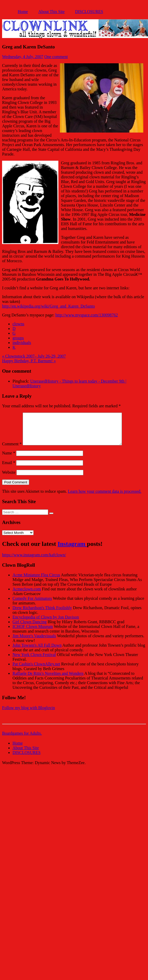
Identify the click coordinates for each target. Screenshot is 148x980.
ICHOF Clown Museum (33, 633)
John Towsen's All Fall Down (37, 651)
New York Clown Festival (34, 661)
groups (18, 338)
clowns (18, 324)
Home (23, 12)
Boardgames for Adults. (22, 739)
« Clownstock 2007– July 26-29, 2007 (34, 356)
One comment (56, 57)
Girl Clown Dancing (30, 628)
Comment (12, 450)
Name (9, 459)
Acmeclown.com (27, 595)
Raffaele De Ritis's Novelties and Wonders (48, 680)
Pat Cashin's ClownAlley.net (36, 670)
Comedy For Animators (32, 605)
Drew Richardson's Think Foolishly (42, 614)
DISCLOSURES (89, 12)
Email (9, 469)
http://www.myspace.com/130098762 (87, 315)
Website (9, 479)
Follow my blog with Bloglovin (29, 714)
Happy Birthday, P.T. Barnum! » (29, 361)
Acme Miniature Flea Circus (36, 581)
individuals (22, 343)
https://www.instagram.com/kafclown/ (34, 561)
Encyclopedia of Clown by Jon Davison (46, 623)
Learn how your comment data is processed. (104, 498)
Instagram (72, 550)
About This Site (51, 12)
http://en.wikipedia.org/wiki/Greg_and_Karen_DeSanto (48, 306)
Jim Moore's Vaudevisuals (34, 642)
